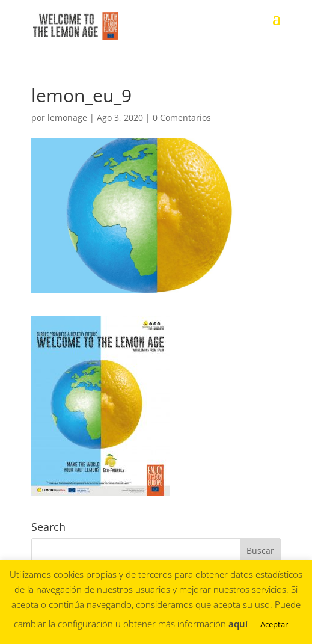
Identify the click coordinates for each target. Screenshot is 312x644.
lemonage (67, 118)
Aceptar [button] (274, 624)
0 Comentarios (182, 118)
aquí (238, 624)
